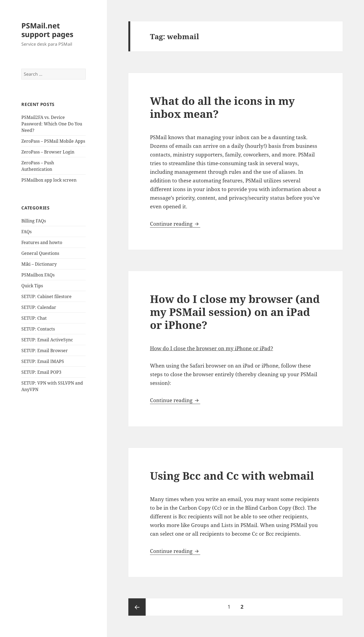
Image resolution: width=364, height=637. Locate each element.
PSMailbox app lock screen (49, 180)
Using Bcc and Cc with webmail (232, 476)
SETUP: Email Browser (45, 351)
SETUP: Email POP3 (41, 372)
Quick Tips (32, 286)
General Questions (40, 253)
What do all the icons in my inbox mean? (222, 107)
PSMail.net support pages (47, 30)
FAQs (26, 232)
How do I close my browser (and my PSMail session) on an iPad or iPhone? (235, 312)
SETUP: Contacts (38, 329)
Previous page (137, 607)
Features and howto (42, 242)
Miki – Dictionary (39, 264)
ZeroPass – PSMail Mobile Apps (53, 141)
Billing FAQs (34, 221)
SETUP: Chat (34, 318)
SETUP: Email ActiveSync (47, 340)
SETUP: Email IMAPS (43, 361)
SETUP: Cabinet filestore (46, 296)
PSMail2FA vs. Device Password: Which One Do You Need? (52, 124)
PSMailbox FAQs (38, 275)
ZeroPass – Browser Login (48, 152)
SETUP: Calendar (39, 307)
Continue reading (175, 224)
